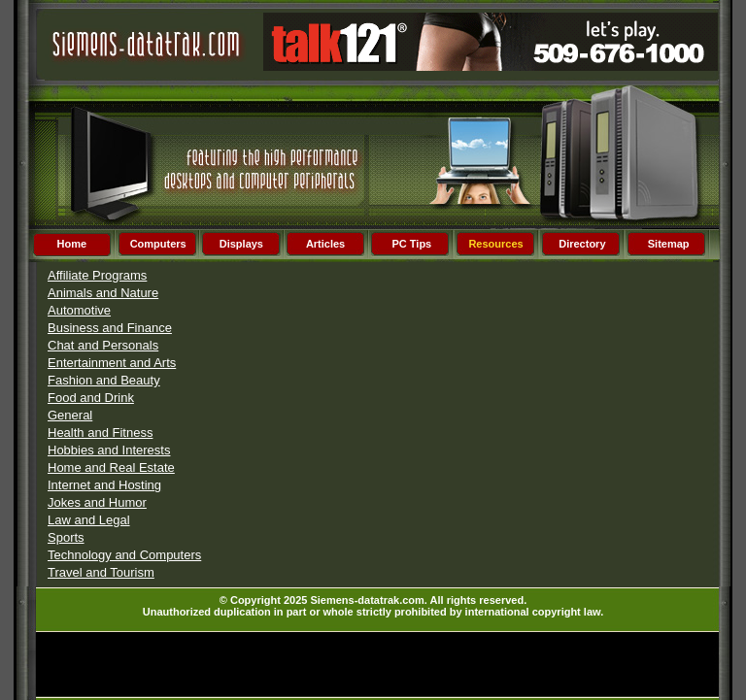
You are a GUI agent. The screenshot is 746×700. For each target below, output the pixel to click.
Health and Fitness (100, 433)
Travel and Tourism (101, 572)
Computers (158, 244)
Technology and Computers (124, 555)
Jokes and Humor (97, 502)
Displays (241, 244)
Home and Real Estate (111, 467)
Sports (66, 537)
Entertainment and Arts (112, 363)
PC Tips (411, 244)
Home (72, 244)
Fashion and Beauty (104, 380)
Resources (495, 244)
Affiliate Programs (97, 275)
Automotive (79, 310)
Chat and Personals (103, 345)
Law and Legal (89, 520)
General (70, 415)
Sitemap (669, 244)
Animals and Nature (103, 293)
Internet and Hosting (104, 485)
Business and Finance (110, 328)
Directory (582, 244)
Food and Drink (91, 398)
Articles (325, 244)
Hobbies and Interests (109, 450)
